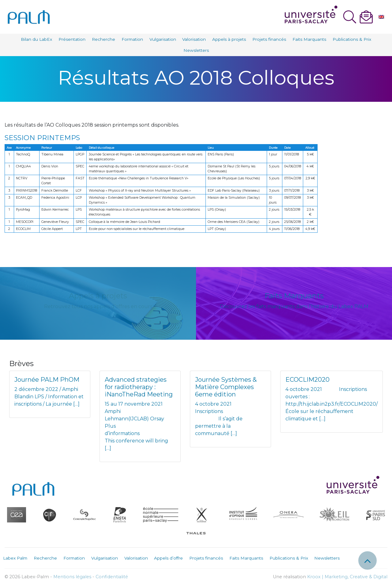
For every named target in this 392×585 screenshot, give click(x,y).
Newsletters (196, 50)
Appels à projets (229, 39)
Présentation (72, 39)
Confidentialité (112, 577)
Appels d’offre (168, 558)
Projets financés (269, 39)
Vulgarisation (163, 39)
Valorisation (194, 39)
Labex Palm (15, 558)
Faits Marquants (309, 39)
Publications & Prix (352, 39)
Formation (132, 39)
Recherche (104, 39)
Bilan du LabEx (36, 39)
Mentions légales (72, 577)
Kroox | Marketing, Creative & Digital (347, 577)
